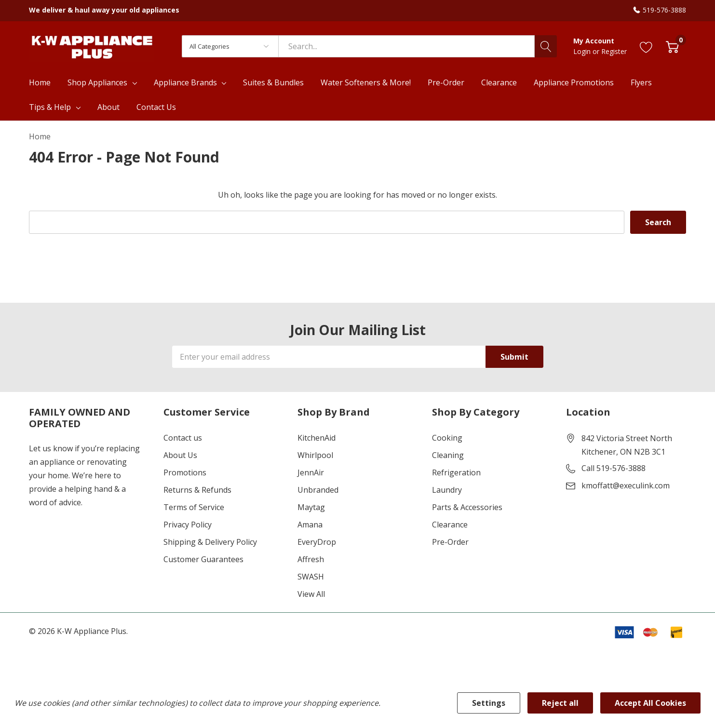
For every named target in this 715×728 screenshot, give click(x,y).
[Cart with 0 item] (672, 46)
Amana (310, 525)
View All (311, 594)
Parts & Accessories (467, 507)
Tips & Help (50, 107)
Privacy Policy (188, 525)
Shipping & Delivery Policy (210, 542)
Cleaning (448, 455)
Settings (489, 703)
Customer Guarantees (203, 559)
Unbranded (318, 490)
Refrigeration (456, 472)
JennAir (311, 472)
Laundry (447, 490)
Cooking (447, 438)
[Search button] (546, 46)
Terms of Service (194, 507)
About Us (180, 455)
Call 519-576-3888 (614, 468)
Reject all (560, 703)
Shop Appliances (97, 82)
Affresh (311, 559)
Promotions (185, 472)
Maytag (311, 507)
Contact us (183, 438)
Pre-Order (450, 542)
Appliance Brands (185, 82)
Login (583, 51)
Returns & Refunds (197, 490)
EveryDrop (317, 542)
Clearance (450, 525)
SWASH (311, 577)
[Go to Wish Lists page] (646, 46)
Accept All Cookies (650, 703)
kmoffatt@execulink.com (626, 485)
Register (614, 51)
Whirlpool (315, 455)
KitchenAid (317, 438)
